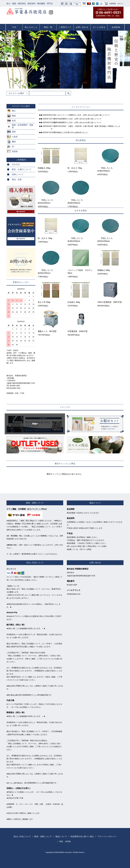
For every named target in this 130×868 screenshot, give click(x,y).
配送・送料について (43, 836)
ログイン (120, 4)
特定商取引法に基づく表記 (82, 836)
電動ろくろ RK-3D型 (47, 331)
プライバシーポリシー (107, 836)
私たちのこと (31, 27)
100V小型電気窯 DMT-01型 (110, 302)
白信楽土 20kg (74, 302)
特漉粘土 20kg (44, 168)
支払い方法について (22, 836)
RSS (61, 842)
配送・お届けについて (22, 169)
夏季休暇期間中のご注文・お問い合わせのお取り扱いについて (76, 122)
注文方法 (16, 164)
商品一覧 (48, 27)
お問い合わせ (82, 27)
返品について (61, 836)
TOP (14, 27)
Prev (8, 60)
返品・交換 (17, 179)
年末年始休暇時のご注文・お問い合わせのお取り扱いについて (76, 119)
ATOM (68, 842)
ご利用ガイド (65, 27)
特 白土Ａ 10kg (75, 168)
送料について (18, 174)
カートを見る (99, 27)
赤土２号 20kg (44, 302)
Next (122, 60)
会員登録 (113, 4)
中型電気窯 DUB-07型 (77, 331)
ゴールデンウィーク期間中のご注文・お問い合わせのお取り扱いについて (80, 115)
